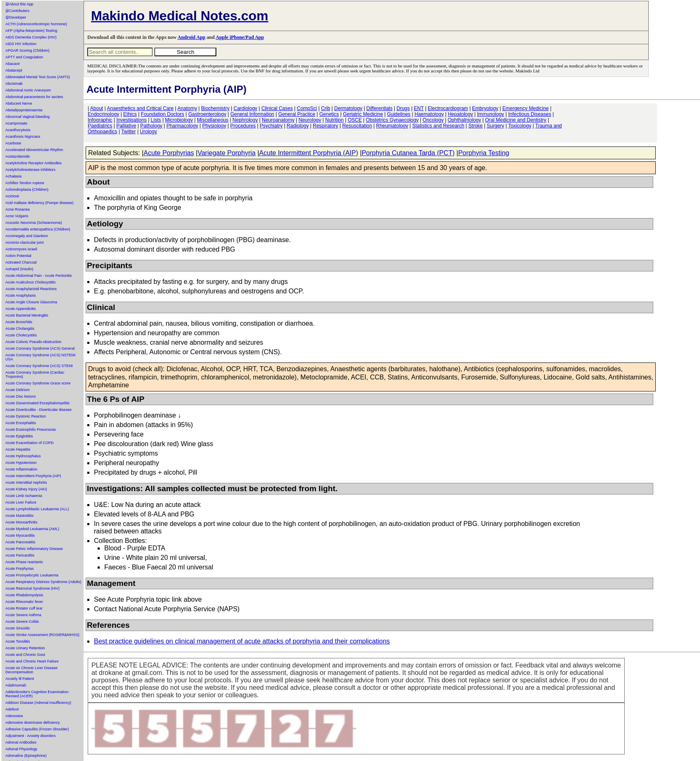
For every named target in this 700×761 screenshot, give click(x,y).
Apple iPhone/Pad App (240, 37)
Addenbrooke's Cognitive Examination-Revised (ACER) (37, 694)
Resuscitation (357, 126)
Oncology (433, 120)
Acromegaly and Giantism (27, 236)
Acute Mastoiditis (19, 516)
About (97, 108)
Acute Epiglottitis (19, 436)
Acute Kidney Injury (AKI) (26, 489)
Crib (326, 108)
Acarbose (13, 143)
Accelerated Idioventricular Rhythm (34, 150)
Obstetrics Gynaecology (392, 120)
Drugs (403, 108)
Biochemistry (215, 108)
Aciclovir (12, 196)
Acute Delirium (18, 390)
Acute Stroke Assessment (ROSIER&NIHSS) (42, 635)
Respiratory (325, 126)
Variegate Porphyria (226, 153)
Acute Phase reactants (24, 562)
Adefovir (12, 709)
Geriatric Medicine (363, 114)
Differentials (380, 108)
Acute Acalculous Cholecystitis (31, 282)
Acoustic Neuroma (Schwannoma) (34, 223)
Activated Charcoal (21, 262)
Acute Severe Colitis (22, 622)
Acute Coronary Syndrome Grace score (38, 383)
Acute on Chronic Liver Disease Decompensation (31, 670)
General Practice (297, 114)
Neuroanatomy (278, 120)
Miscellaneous (213, 120)
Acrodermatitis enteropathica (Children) (38, 229)
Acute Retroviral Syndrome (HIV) (32, 588)
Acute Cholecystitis (21, 335)
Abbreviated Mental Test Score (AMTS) (38, 77)
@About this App (19, 4)
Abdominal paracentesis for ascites (34, 97)
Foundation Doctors (162, 114)
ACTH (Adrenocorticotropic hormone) (36, 24)
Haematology (429, 114)
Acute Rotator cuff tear (24, 608)
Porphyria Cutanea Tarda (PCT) (408, 153)
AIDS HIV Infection (21, 44)
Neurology (310, 120)
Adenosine (14, 716)
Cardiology (245, 108)
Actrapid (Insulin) (19, 269)
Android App (191, 37)
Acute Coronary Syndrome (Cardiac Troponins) (35, 374)
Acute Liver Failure (21, 502)
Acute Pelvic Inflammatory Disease (34, 549)
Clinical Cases (277, 108)
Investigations (131, 120)
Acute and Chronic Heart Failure (32, 661)
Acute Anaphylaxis (21, 295)
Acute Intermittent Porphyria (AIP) (33, 476)
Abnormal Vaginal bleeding (28, 117)
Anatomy (187, 108)
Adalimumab (16, 685)
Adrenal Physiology (21, 749)
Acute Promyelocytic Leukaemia (32, 575)
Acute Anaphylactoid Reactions (31, 289)
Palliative (126, 126)
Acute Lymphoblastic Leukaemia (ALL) (37, 509)
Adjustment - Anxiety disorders (31, 736)
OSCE (355, 120)
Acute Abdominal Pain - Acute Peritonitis (39, 276)
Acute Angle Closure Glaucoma (31, 302)
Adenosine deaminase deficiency (33, 723)
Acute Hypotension (21, 463)
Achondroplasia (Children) (27, 190)
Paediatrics (100, 126)
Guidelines (399, 114)
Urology (148, 132)
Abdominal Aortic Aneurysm (28, 90)
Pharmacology (182, 126)
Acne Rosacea (18, 209)
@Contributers (17, 11)
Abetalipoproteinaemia (24, 110)
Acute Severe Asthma (23, 615)
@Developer (16, 17)
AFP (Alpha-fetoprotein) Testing (31, 31)
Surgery (496, 126)
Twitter (128, 132)
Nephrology (245, 120)
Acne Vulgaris (17, 216)
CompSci (307, 108)
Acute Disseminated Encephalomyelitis (37, 403)
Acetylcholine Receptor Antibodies (34, 163)
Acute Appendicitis (21, 309)
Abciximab (14, 84)
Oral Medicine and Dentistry (516, 120)
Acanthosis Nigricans (23, 137)
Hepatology (460, 114)
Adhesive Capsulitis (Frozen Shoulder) (37, 729)
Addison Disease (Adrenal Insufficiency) (38, 703)
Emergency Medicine (525, 108)
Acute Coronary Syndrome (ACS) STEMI (39, 366)
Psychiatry (271, 126)
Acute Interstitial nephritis (26, 483)
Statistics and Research (438, 126)
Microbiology (179, 120)
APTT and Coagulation (24, 57)
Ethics (130, 114)
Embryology (485, 108)
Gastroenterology (207, 114)
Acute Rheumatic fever (24, 602)
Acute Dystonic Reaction (26, 416)
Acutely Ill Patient (20, 679)
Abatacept (14, 70)
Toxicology (520, 126)
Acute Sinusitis (18, 628)
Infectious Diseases (530, 114)
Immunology (490, 114)
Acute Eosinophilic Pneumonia (31, 430)
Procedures (243, 126)
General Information (252, 114)
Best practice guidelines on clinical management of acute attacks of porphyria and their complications (242, 641)
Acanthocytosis (18, 130)
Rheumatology (392, 126)
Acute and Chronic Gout (25, 655)
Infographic (100, 120)
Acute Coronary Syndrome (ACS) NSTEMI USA (41, 357)
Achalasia (13, 176)
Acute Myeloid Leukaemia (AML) (32, 529)
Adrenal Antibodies (21, 742)
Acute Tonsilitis (18, 641)
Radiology (298, 126)
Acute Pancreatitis (20, 542)
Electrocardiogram (448, 108)
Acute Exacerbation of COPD (30, 443)
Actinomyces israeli (21, 249)
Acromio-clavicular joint (25, 242)
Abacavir (13, 64)
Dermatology (348, 108)
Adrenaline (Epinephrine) (26, 756)
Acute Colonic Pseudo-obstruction (34, 342)
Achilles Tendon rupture (25, 183)
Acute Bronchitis (19, 322)
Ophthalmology (464, 120)
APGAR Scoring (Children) (28, 50)
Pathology (151, 126)
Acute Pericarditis (20, 555)
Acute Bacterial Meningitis (27, 315)
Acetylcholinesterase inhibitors (30, 170)
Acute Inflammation (21, 469)
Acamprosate (16, 123)
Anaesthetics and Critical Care (140, 108)
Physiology (214, 126)
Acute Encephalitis (21, 423)
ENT (419, 108)
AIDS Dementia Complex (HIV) (31, 37)
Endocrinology (103, 114)
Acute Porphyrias (20, 569)
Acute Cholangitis (20, 329)
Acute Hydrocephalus (23, 456)
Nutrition (334, 120)
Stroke (476, 126)
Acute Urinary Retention (25, 648)
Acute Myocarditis (20, 535)
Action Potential (18, 256)
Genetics (329, 114)
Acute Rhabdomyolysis (24, 595)
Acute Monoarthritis (22, 522)
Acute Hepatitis (18, 449)
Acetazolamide (18, 156)
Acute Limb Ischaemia (24, 496)
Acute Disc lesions (21, 396)
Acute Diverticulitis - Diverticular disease (38, 410)
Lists (156, 120)
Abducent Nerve (19, 103)
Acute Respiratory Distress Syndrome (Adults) (43, 582)
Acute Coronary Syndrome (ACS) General (40, 348)
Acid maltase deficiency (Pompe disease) (40, 203)
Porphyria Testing (483, 153)
